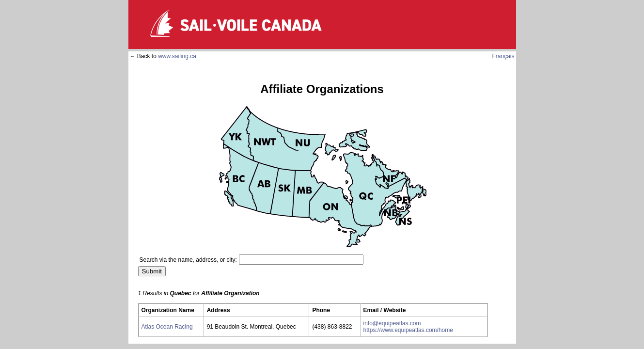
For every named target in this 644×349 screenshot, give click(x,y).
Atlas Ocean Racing (167, 327)
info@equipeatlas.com (392, 323)
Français (503, 56)
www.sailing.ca (177, 56)
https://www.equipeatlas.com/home (408, 330)
